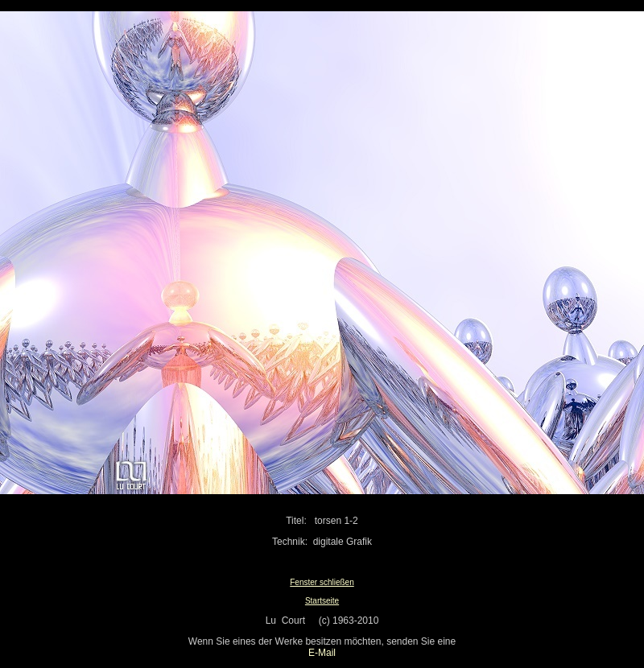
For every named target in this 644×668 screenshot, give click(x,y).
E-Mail (322, 653)
